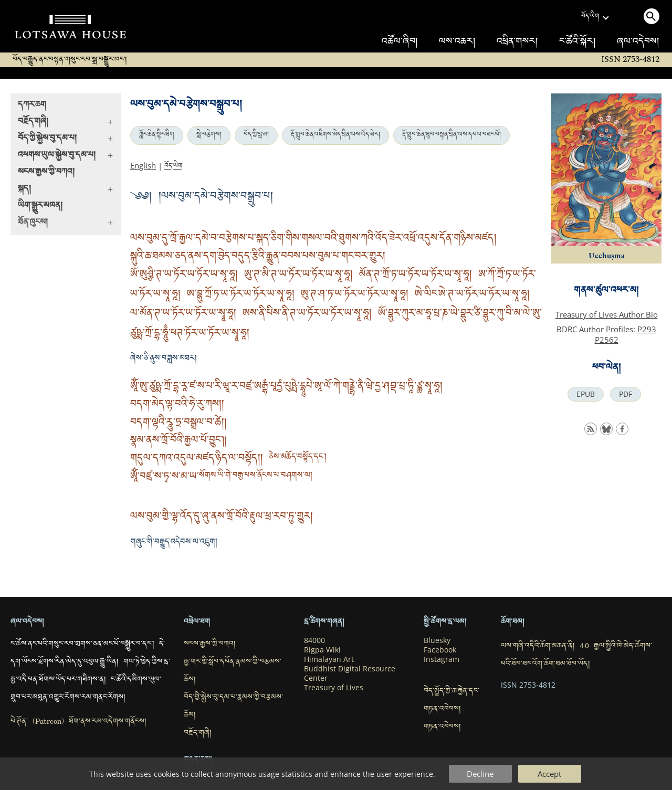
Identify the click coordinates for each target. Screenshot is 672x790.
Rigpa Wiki (322, 650)
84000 (314, 640)
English (143, 165)
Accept (549, 774)
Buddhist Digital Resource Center (350, 673)
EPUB (586, 394)
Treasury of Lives (334, 688)
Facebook (440, 650)
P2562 (607, 340)
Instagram (442, 659)
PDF (626, 394)
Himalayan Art (329, 659)
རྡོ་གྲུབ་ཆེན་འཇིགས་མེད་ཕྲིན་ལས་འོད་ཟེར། (335, 135)
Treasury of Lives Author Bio (607, 314)
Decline (480, 774)
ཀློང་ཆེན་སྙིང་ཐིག (157, 135)
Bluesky (437, 640)
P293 (647, 329)
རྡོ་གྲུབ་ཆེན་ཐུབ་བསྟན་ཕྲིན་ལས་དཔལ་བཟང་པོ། (451, 135)
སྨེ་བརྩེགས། (209, 135)
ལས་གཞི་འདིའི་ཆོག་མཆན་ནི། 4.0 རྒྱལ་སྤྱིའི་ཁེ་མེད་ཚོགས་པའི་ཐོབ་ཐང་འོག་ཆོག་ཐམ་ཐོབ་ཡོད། (576, 656)
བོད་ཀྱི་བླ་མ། (256, 135)
